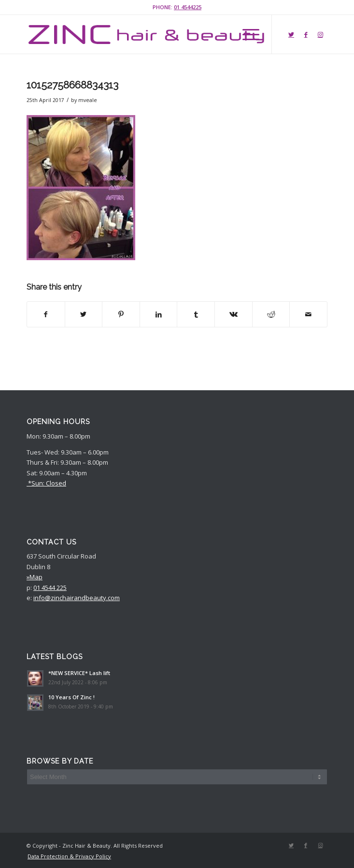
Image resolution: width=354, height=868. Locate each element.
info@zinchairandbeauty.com (77, 598)
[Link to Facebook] (306, 35)
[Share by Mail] (308, 314)
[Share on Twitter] (84, 314)
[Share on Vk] (234, 314)
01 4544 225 (50, 588)
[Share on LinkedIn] (159, 314)
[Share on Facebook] (46, 314)
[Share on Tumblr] (196, 314)
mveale (88, 100)
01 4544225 (188, 7)
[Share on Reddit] (271, 314)
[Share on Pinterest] (121, 314)
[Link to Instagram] (320, 35)
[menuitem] (67, 856)
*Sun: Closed (46, 483)
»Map (35, 577)
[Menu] (246, 34)
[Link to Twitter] (291, 35)
